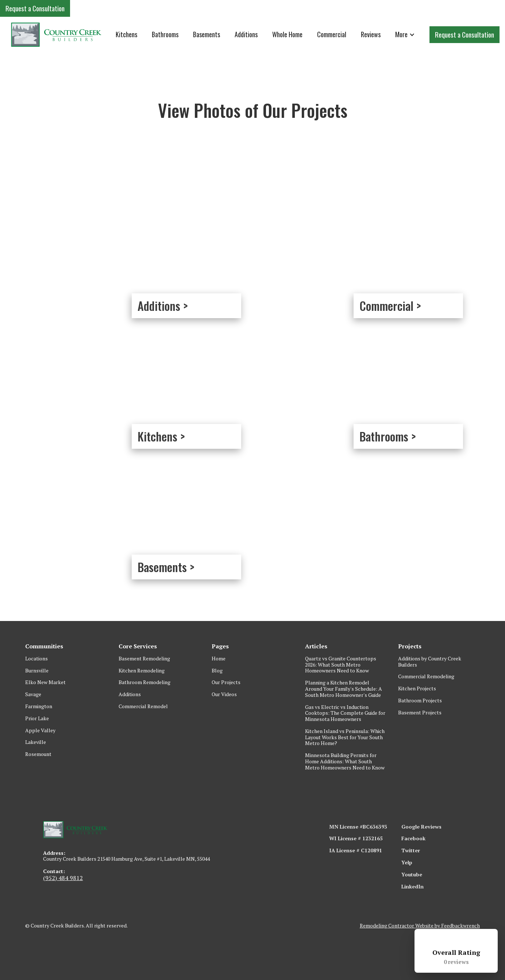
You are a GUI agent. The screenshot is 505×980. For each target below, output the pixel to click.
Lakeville (36, 742)
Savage (33, 694)
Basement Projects (420, 712)
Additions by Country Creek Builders (430, 661)
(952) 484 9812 (63, 878)
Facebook (413, 838)
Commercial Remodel (143, 706)
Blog (217, 670)
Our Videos (224, 694)
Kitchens (126, 34)
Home (219, 658)
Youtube (412, 874)
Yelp (407, 862)
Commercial (332, 34)
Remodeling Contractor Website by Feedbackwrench (420, 926)
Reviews (371, 34)
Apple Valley (40, 730)
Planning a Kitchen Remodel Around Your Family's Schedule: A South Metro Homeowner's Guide (344, 689)
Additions (246, 34)
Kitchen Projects (417, 688)
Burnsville (37, 670)
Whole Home (287, 34)
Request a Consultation (35, 8)
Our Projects (226, 682)
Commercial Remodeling (426, 676)
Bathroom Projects (420, 700)
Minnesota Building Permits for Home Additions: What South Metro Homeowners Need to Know (345, 761)
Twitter (411, 850)
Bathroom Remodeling (144, 682)
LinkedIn (413, 886)
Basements (207, 34)
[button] (405, 35)
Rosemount (38, 754)
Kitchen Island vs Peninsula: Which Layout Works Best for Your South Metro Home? (345, 737)
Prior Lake (37, 718)
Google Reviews (421, 827)
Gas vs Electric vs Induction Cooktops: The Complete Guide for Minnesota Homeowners (345, 713)
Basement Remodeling (144, 658)
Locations (36, 658)
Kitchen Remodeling (142, 670)
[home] (57, 34)
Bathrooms (165, 34)
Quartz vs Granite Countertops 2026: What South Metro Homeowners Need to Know (341, 665)
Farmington (39, 706)
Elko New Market (45, 682)
